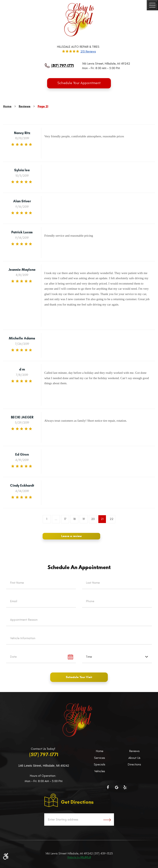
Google (117, 787)
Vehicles (100, 771)
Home (7, 106)
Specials (99, 765)
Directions (134, 765)
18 (74, 519)
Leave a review (71, 536)
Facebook (109, 787)
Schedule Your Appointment (79, 83)
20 (93, 519)
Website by (79, 857)
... (56, 519)
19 (84, 519)
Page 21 (43, 106)
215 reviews (88, 52)
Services (99, 758)
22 (112, 519)
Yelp (125, 787)
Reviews (25, 106)
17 (65, 519)
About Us (134, 758)
